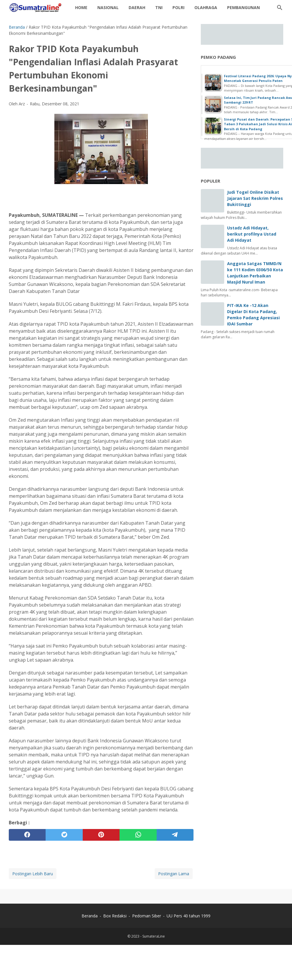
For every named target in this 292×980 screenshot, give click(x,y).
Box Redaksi (115, 916)
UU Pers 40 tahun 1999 (189, 916)
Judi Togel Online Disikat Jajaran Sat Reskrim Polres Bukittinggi (255, 198)
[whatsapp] (138, 835)
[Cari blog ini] (280, 8)
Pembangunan (243, 7)
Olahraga (206, 7)
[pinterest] (101, 835)
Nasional (108, 7)
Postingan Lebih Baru (33, 874)
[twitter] (64, 835)
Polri (178, 7)
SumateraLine (154, 936)
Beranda (90, 916)
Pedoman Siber (147, 916)
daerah (137, 7)
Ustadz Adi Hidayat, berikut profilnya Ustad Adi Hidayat (252, 234)
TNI (159, 7)
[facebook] (27, 835)
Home (81, 7)
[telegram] (175, 835)
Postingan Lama (174, 874)
